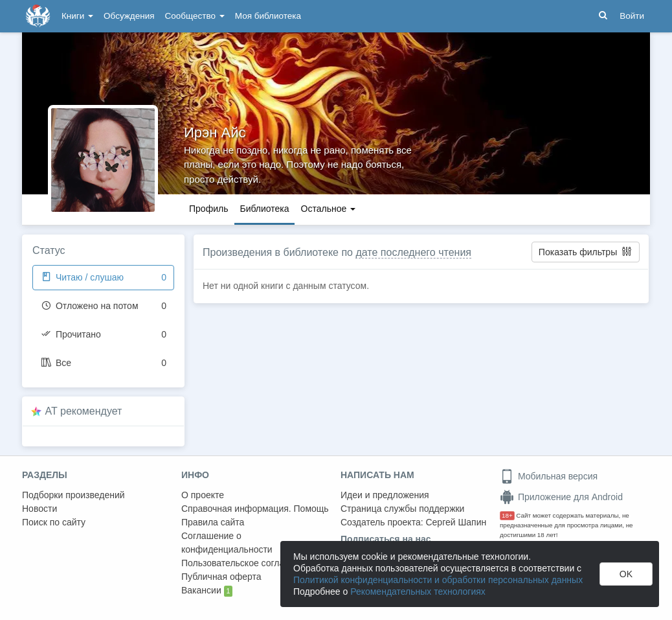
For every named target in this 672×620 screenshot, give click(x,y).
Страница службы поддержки (402, 509)
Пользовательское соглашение (247, 563)
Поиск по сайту (54, 522)
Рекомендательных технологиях (418, 591)
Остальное (329, 209)
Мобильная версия (549, 476)
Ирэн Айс (215, 132)
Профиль (208, 209)
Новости (39, 509)
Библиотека (264, 209)
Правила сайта (213, 522)
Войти (632, 16)
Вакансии (207, 591)
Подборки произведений (73, 495)
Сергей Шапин (456, 522)
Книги (77, 16)
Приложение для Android (561, 497)
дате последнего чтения (413, 252)
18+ (507, 515)
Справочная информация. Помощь (255, 509)
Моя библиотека (268, 16)
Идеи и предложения (385, 495)
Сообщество (195, 16)
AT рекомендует (84, 411)
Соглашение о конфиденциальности (227, 543)
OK (626, 574)
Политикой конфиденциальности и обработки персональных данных (438, 580)
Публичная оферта (221, 577)
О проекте (203, 495)
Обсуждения (129, 16)
